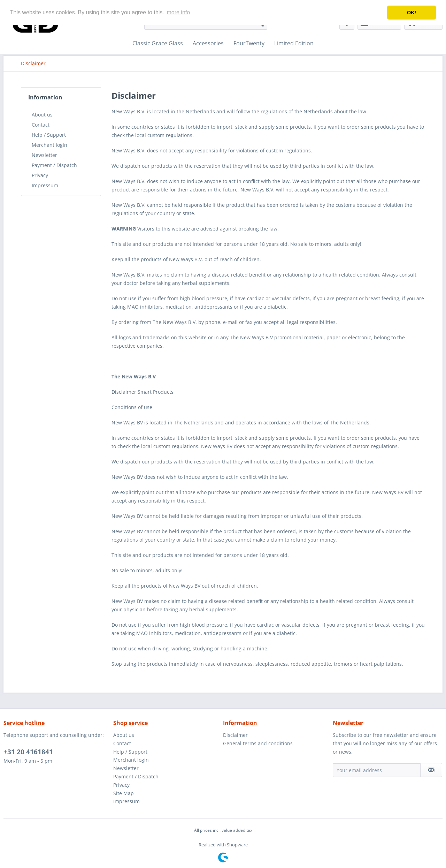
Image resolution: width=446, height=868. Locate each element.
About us (42, 115)
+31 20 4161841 (28, 752)
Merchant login (49, 145)
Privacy (40, 175)
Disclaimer (235, 735)
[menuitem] (158, 43)
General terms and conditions (258, 743)
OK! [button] (412, 13)
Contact (41, 125)
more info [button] (178, 12)
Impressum (45, 185)
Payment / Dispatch (54, 165)
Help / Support (49, 135)
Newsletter (44, 155)
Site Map (124, 793)
